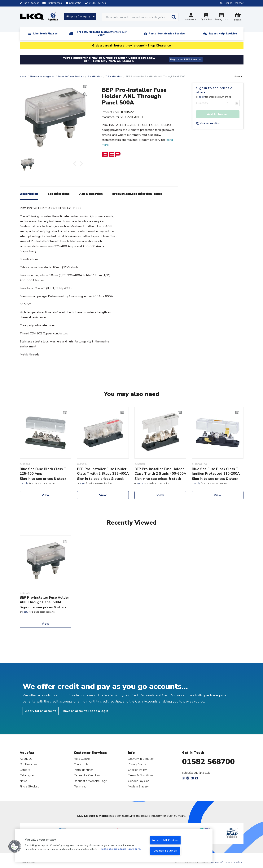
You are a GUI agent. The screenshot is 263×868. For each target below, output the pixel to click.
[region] (114, 845)
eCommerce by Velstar (232, 862)
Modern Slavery (138, 786)
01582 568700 (208, 762)
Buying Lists (221, 17)
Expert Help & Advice (223, 34)
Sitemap (214, 862)
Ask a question (208, 123)
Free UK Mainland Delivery (102, 34)
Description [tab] (29, 194)
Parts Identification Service (167, 34)
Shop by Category (81, 17)
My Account (191, 17)
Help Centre (82, 759)
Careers (25, 770)
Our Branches (52, 3)
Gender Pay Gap (139, 781)
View (45, 495)
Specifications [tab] (59, 194)
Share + (238, 77)
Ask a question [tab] (91, 194)
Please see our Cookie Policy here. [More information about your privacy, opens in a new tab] (120, 849)
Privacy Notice (137, 764)
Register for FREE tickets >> (186, 59)
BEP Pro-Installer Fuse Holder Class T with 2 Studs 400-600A (160, 471)
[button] (15, 846)
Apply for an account (41, 711)
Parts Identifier (83, 770)
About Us (26, 759)
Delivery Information (141, 759)
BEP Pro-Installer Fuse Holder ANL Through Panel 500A (44, 600)
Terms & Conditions (141, 775)
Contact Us (81, 764)
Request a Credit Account (91, 775)
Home (23, 77)
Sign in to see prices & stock (215, 90)
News (24, 781)
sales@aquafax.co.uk (196, 773)
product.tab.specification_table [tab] (137, 194)
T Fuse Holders (114, 77)
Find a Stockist (29, 3)
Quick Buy (206, 17)
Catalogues (27, 775)
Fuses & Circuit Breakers (71, 77)
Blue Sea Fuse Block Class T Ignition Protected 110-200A (216, 471)
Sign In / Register (234, 3)
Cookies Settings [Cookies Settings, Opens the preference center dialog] (165, 851)
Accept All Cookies (165, 840)
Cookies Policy (137, 770)
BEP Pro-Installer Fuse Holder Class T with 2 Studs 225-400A (103, 471)
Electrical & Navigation (42, 77)
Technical (80, 786)
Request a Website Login (91, 781)
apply (202, 97)
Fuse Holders (95, 77)
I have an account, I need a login (85, 711)
